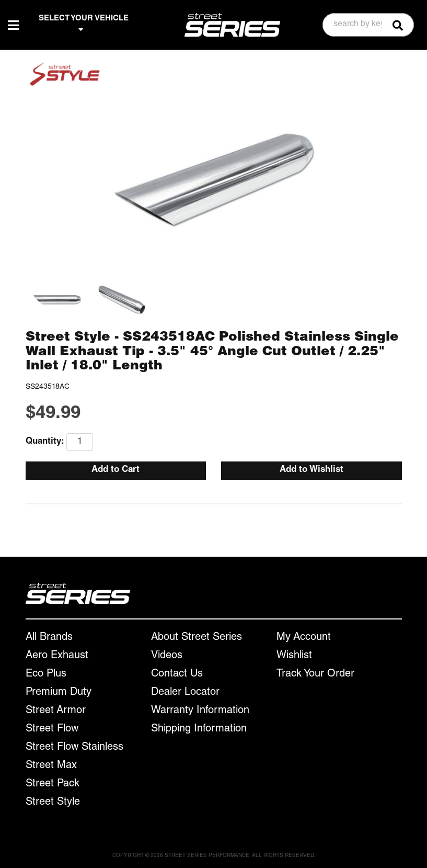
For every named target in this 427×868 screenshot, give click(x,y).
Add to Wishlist (311, 470)
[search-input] (353, 25)
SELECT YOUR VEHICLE (84, 24)
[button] (368, 25)
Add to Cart (116, 470)
